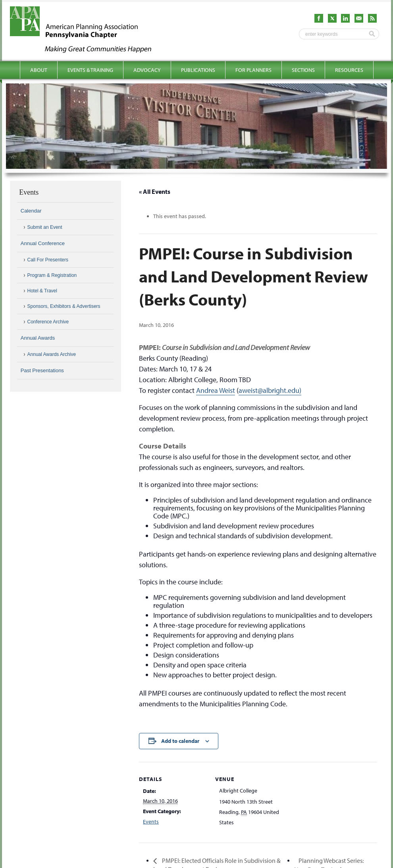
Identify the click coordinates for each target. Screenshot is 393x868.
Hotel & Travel (42, 291)
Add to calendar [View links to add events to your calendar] (180, 741)
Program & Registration (52, 275)
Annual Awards (38, 338)
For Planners (253, 70)
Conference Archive (48, 322)
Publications (198, 70)
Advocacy (147, 70)
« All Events (155, 191)
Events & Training (90, 70)
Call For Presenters (48, 260)
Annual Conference (43, 243)
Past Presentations (42, 370)
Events (151, 822)
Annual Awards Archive (52, 354)
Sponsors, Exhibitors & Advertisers (64, 306)
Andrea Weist (216, 390)
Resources (349, 70)
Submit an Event (45, 227)
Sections (303, 70)
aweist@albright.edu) (270, 390)
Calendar (31, 211)
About (39, 70)
